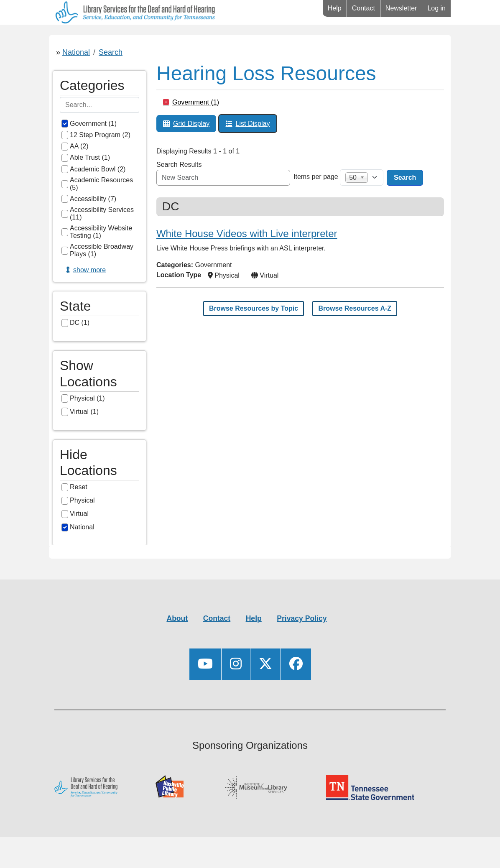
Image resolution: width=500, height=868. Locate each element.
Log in (436, 8)
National (76, 77)
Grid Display (191, 148)
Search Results (179, 189)
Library (74, 37)
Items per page (316, 201)
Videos (272, 37)
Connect (212, 37)
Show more (89, 295)
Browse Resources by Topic (254, 333)
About (177, 643)
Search (111, 77)
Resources (142, 37)
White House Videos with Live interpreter (247, 258)
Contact (364, 8)
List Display (253, 148)
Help (335, 8)
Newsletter (401, 8)
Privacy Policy (302, 643)
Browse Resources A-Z (355, 333)
